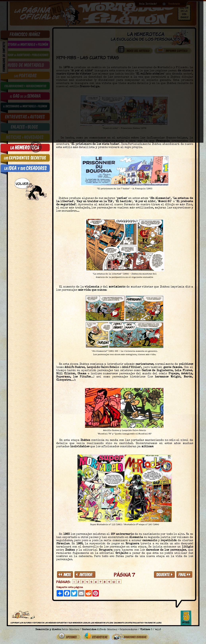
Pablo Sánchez (70, 628)
